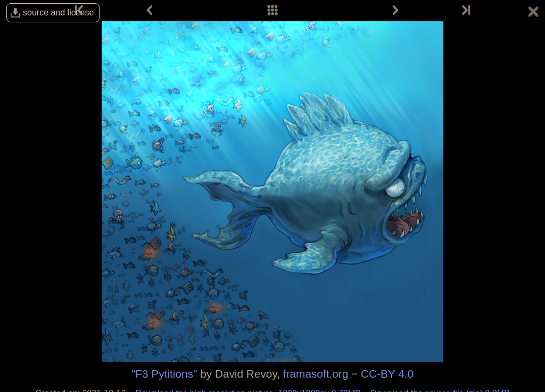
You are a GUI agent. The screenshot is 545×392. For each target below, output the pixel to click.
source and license (58, 12)
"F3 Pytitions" (164, 374)
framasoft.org (316, 374)
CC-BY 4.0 (387, 374)
